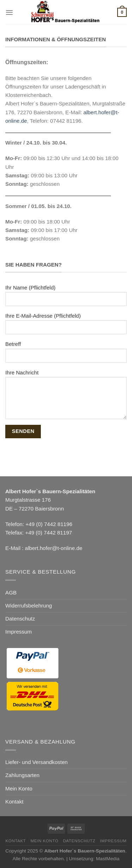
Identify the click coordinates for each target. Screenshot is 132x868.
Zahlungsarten (22, 775)
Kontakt (14, 802)
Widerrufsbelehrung (29, 606)
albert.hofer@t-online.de (54, 548)
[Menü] (9, 12)
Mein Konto (19, 788)
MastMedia (108, 859)
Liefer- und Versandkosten (36, 762)
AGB (11, 592)
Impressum (18, 632)
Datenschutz (20, 619)
